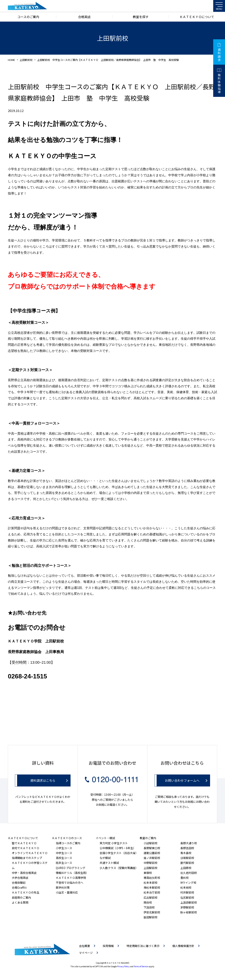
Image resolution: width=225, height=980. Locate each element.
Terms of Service (141, 966)
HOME (11, 60)
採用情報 (108, 946)
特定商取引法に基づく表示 (143, 946)
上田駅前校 (26, 60)
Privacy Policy (123, 966)
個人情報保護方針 (183, 946)
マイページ (86, 953)
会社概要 (84, 946)
